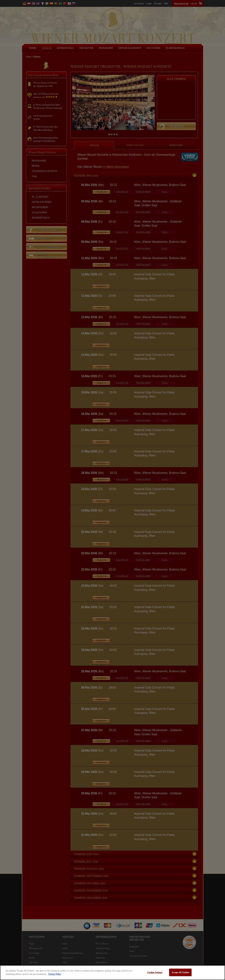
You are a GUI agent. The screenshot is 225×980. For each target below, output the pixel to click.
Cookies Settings (155, 972)
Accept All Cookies (180, 972)
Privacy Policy (55, 974)
